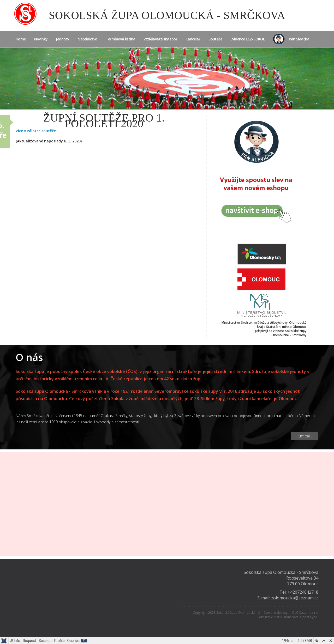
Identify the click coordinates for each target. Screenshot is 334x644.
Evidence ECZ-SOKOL (247, 39)
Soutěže (215, 39)
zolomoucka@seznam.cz (295, 598)
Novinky (41, 39)
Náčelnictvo (87, 39)
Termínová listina (121, 39)
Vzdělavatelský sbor (160, 39)
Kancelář (193, 39)
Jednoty (62, 39)
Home (21, 39)
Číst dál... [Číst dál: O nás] (305, 436)
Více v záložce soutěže (36, 131)
